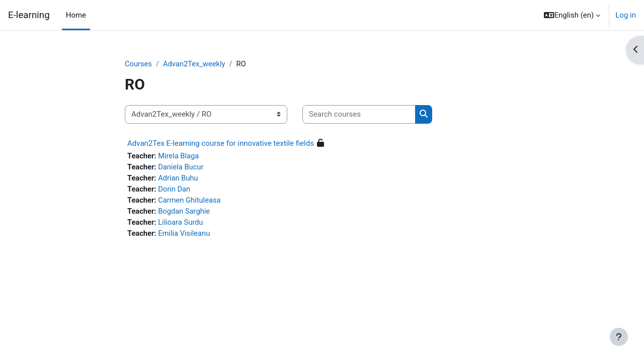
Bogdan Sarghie (185, 213)
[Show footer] (619, 337)
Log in (626, 15)
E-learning (29, 15)
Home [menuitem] (76, 15)
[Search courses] (359, 115)
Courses (139, 64)
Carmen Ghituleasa (191, 201)
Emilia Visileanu (185, 235)
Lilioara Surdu (182, 224)
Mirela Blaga (180, 156)
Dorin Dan (175, 190)
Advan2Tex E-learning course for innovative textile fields (221, 143)
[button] (572, 15)
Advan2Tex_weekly (195, 64)
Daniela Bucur (182, 167)
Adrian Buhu (179, 178)
